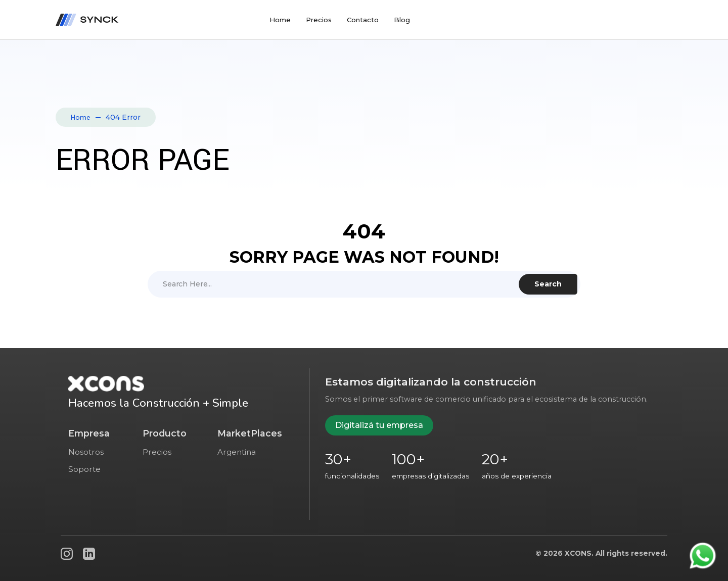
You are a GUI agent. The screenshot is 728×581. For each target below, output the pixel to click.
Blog (402, 20)
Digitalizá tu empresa (379, 425)
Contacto (363, 20)
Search (548, 284)
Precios (319, 20)
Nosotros (86, 452)
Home (280, 20)
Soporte (84, 469)
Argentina (237, 452)
